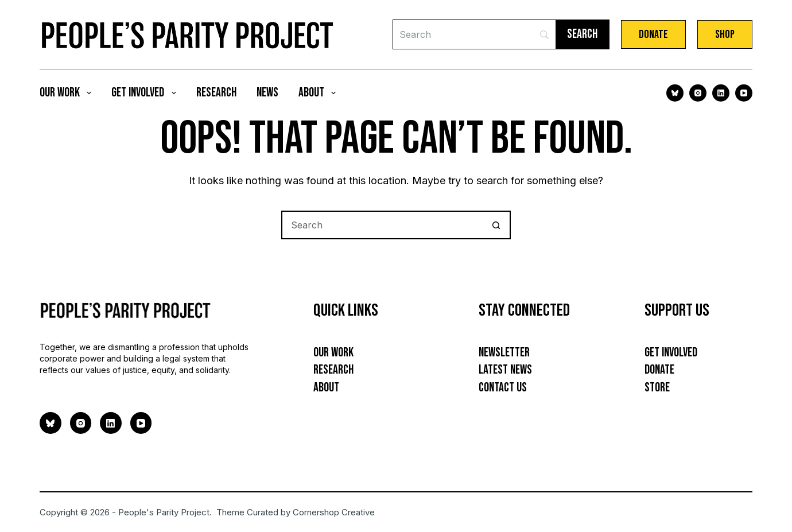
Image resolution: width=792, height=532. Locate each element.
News (267, 93)
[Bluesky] (675, 93)
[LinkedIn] (721, 93)
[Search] (474, 34)
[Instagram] (698, 93)
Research (216, 93)
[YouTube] (744, 93)
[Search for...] (382, 225)
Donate (653, 34)
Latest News (505, 370)
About (319, 93)
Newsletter (504, 353)
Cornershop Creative (334, 512)
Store (657, 388)
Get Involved (146, 93)
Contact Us (503, 388)
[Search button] (496, 225)
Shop (725, 34)
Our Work (68, 93)
